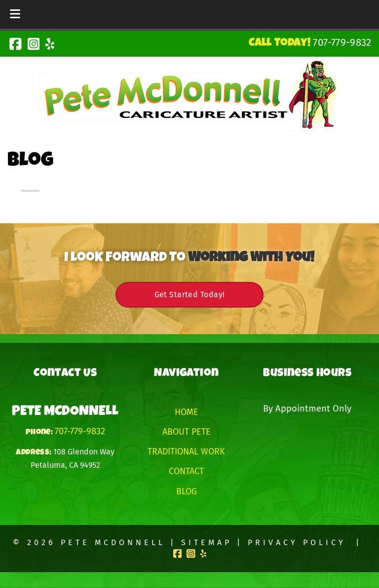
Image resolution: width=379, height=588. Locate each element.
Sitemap (207, 542)
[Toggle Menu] (15, 14)
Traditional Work (186, 451)
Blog (187, 491)
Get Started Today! (190, 294)
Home (187, 412)
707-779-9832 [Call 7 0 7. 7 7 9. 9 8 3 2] (80, 431)
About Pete (187, 432)
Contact (186, 471)
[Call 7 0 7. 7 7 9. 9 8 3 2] (342, 42)
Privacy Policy (297, 542)
